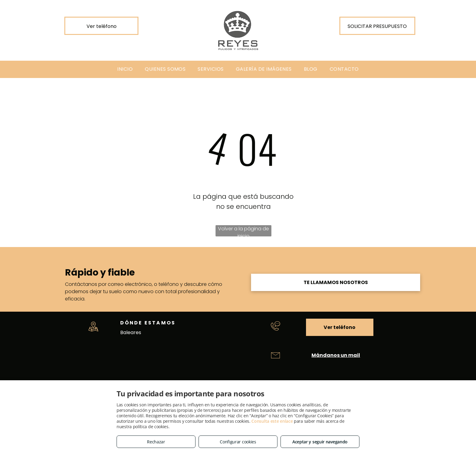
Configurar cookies (238, 442)
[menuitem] (125, 69)
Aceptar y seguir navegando (320, 442)
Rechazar (156, 442)
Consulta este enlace (272, 421)
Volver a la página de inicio (243, 231)
